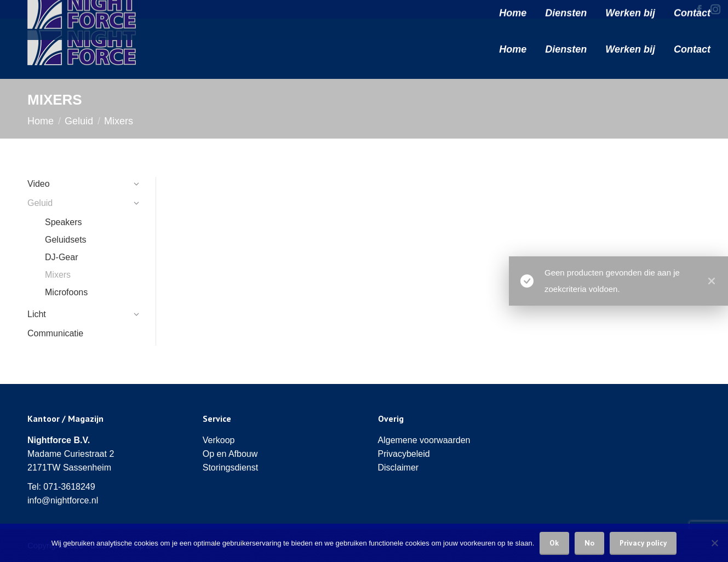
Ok (554, 543)
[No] (714, 543)
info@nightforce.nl (63, 500)
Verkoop (219, 440)
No (589, 543)
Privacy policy (643, 543)
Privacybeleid (404, 454)
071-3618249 (69, 487)
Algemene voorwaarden (424, 440)
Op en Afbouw (230, 454)
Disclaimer (399, 468)
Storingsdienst (230, 468)
